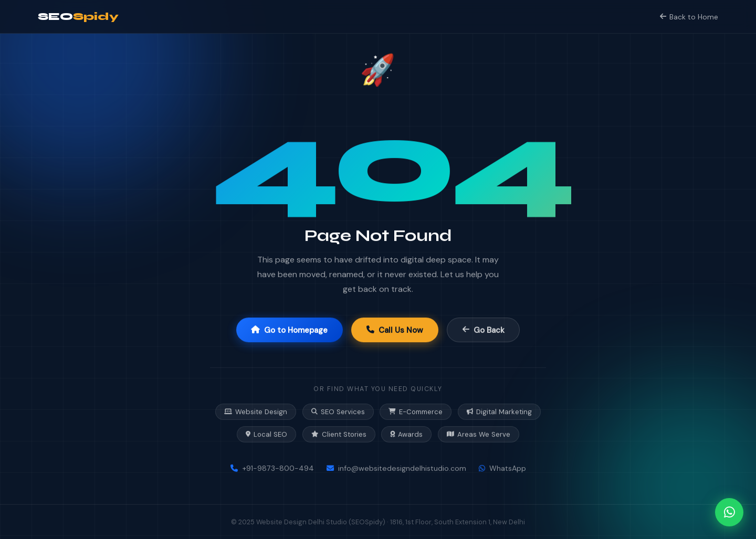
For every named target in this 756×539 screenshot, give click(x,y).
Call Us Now (395, 330)
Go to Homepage (289, 330)
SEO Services (338, 412)
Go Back (484, 330)
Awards (406, 435)
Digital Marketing (499, 412)
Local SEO (266, 435)
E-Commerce (416, 412)
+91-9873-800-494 (272, 469)
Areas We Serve (479, 435)
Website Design (256, 412)
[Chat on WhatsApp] (729, 512)
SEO (78, 17)
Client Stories (339, 435)
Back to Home (689, 17)
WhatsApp (502, 469)
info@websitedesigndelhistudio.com (396, 469)
